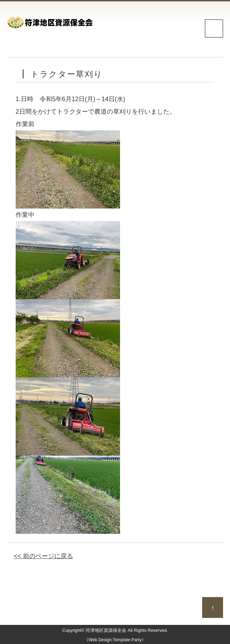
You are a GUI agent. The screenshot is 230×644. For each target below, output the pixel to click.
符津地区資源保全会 (106, 630)
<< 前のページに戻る (43, 556)
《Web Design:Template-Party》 (115, 640)
